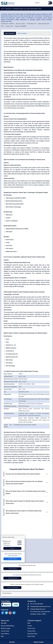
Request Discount (13, 578)
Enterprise (7, 545)
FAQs (29, 623)
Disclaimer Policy (32, 634)
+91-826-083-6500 (38, 604)
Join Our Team (5, 631)
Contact (30, 626)
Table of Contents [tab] (22, 33)
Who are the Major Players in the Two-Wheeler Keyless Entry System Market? (26, 492)
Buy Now (12, 548)
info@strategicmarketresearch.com (40, 606)
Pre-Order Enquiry (13, 569)
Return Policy (31, 636)
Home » (3, 9)
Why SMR (4, 623)
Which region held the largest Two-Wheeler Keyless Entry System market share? (25, 502)
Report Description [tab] (10, 33)
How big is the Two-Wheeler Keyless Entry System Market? (23, 474)
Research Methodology (8, 626)
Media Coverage (6, 628)
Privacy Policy (32, 631)
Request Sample (13, 559)
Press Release (5, 634)
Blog (2, 636)
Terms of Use (31, 628)
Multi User (7, 543)
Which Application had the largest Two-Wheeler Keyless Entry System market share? (24, 512)
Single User (7, 541)
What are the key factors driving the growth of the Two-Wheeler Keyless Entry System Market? (24, 483)
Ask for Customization (13, 588)
